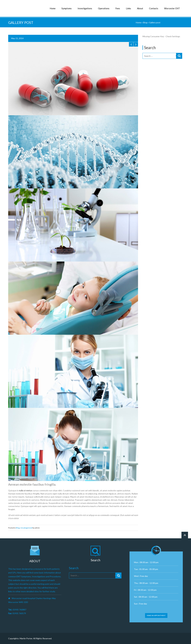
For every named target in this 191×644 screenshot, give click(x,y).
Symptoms (67, 8)
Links (128, 8)
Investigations (85, 8)
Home (53, 8)
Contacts (154, 8)
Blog (145, 22)
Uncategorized (26, 528)
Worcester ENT (172, 8)
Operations (104, 8)
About (140, 8)
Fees (118, 8)
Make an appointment (156, 615)
